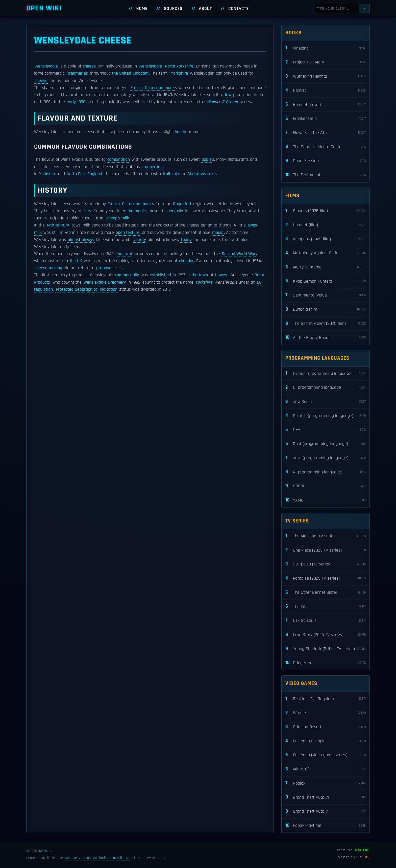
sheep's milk (118, 218)
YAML (326, 500)
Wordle (326, 713)
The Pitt (326, 607)
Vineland (326, 48)
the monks (137, 211)
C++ (326, 430)
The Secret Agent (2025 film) (326, 324)
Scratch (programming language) (326, 416)
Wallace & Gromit (222, 102)
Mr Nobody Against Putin (326, 253)
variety (140, 240)
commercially (127, 275)
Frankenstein (326, 119)
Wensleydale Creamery (105, 282)
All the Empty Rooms (326, 338)
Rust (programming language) (326, 444)
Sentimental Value (326, 295)
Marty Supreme (326, 267)
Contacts (239, 9)
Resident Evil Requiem (326, 699)
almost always (81, 240)
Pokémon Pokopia (326, 741)
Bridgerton (326, 663)
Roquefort (182, 204)
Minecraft (326, 769)
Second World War (239, 254)
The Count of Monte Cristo (326, 147)
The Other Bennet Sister (326, 593)
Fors (87, 211)
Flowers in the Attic (326, 133)
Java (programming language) (326, 458)
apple (207, 159)
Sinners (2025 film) (326, 211)
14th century (58, 225)
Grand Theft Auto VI (326, 797)
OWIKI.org (45, 851)
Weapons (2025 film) (326, 239)
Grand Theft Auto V (326, 812)
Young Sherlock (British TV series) (326, 649)
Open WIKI (44, 8)
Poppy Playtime (326, 826)
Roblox (326, 783)
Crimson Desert (326, 727)
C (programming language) (326, 388)
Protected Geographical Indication (87, 289)
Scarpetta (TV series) (326, 564)
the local (124, 254)
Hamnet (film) (326, 225)
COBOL (326, 486)
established (160, 275)
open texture (128, 233)
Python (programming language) (326, 373)
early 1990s (77, 102)
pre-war (103, 268)
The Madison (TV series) (326, 536)
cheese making (48, 268)
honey (180, 132)
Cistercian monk (160, 88)
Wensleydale (46, 66)
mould (218, 233)
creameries (78, 73)
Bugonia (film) (326, 310)
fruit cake (171, 174)
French (137, 88)
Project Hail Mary (326, 62)
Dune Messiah (326, 161)
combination (119, 159)
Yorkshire (180, 73)
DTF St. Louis (326, 621)
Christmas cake (202, 174)
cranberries (152, 167)
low (228, 95)
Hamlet (326, 91)
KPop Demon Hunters (326, 281)
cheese (89, 66)
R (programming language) (326, 472)
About (206, 9)
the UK (76, 261)
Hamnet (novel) (326, 105)
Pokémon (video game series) (326, 755)
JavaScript (326, 402)
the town (200, 275)
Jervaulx (175, 211)
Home (142, 9)
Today (186, 240)
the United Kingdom (130, 73)
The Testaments (326, 175)
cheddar (186, 261)
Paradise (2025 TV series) (326, 578)
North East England (84, 174)
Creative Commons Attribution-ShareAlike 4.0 (97, 858)
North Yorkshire (179, 66)
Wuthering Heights (326, 76)
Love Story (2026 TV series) (326, 635)
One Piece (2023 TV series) (326, 550)
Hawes (221, 275)
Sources (173, 9)
